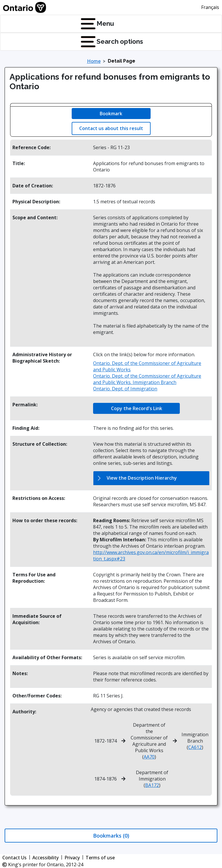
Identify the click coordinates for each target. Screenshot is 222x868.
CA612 (195, 747)
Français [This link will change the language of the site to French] (210, 7)
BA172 (152, 785)
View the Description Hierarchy (142, 478)
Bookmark (111, 114)
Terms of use (100, 858)
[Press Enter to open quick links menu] (82, 42)
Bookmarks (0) (111, 836)
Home (94, 61)
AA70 (149, 757)
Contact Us (14, 858)
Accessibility (46, 858)
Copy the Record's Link (137, 408)
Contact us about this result (111, 128)
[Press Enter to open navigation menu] (82, 24)
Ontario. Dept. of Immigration (125, 389)
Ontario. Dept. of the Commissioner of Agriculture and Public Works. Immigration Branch (147, 379)
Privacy (72, 858)
